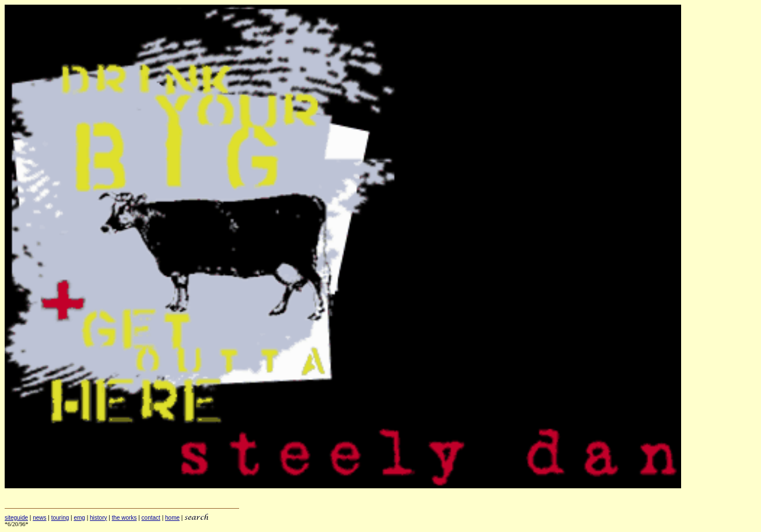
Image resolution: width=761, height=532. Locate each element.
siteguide (16, 518)
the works (125, 518)
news (39, 518)
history (98, 518)
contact (151, 518)
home (172, 518)
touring (60, 518)
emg (79, 518)
